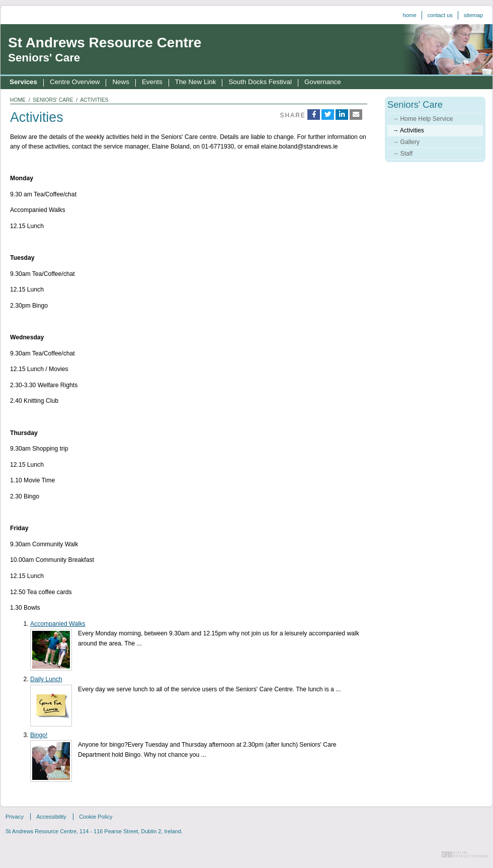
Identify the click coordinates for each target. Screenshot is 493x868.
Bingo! (39, 735)
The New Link (196, 82)
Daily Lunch (46, 679)
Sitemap (473, 15)
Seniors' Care (44, 58)
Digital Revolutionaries (465, 854)
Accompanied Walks (58, 624)
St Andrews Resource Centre (105, 43)
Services (23, 82)
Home (409, 15)
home (18, 100)
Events (152, 82)
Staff (407, 154)
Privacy (15, 817)
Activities (412, 130)
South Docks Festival (260, 82)
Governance (323, 82)
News (120, 82)
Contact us (440, 15)
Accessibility (51, 817)
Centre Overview (75, 82)
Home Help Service (427, 119)
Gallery (410, 142)
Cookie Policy (96, 817)
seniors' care (53, 100)
